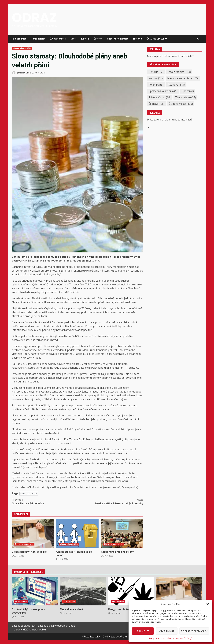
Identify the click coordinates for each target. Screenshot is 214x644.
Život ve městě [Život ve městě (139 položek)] (181, 104)
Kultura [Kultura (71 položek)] (156, 78)
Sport (73, 39)
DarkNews (109, 637)
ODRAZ (34, 18)
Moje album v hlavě (83, 591)
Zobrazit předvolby (194, 631)
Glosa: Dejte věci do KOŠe (45, 501)
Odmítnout (167, 631)
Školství (98, 39)
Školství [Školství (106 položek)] (157, 104)
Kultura (85, 39)
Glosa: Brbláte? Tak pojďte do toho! (77, 534)
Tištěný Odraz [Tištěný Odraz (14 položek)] (160, 97)
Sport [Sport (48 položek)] (188, 91)
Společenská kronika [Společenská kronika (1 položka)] (163, 91)
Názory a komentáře (118, 39)
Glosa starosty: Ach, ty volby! (33, 534)
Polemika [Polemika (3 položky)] (156, 85)
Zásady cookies (154, 638)
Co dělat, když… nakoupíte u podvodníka (35, 591)
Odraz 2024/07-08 (29, 494)
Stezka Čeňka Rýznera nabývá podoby (110, 501)
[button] (208, 604)
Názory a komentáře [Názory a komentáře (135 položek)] (183, 78)
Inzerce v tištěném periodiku (29, 629)
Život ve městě (58, 39)
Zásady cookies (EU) (24, 626)
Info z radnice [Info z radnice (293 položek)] (179, 72)
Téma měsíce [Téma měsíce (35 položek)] (185, 97)
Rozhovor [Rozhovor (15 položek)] (176, 85)
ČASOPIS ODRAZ (155, 39)
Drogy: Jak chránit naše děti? (131, 591)
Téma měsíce (38, 39)
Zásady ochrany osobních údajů (178, 638)
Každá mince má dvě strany (122, 534)
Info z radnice (19, 39)
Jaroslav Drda (21, 73)
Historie (137, 39)
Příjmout (143, 631)
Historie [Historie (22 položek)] (156, 72)
